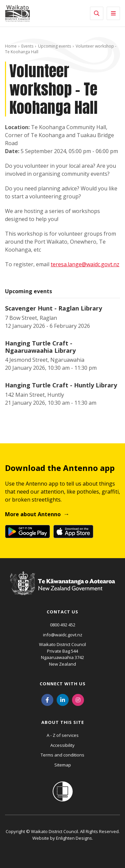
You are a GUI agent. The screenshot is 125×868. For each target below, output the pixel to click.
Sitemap (63, 765)
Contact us (62, 612)
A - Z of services (63, 735)
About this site (63, 722)
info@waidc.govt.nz (63, 635)
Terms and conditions (62, 755)
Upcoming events (54, 46)
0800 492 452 (63, 625)
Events (27, 46)
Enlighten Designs (74, 838)
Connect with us (63, 684)
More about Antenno (33, 514)
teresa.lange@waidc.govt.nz (85, 264)
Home (11, 46)
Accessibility (62, 745)
